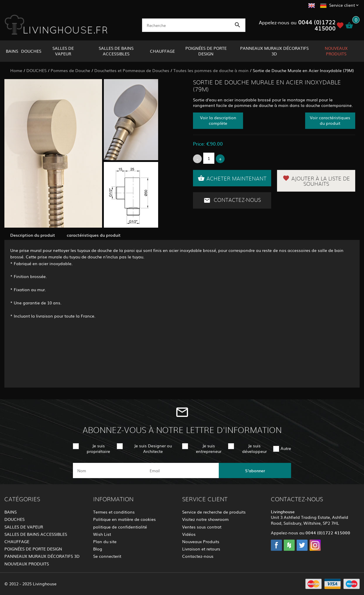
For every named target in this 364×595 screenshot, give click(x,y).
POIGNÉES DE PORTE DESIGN (206, 51)
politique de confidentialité (120, 527)
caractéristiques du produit (94, 235)
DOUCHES (31, 51)
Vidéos (189, 534)
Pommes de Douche (70, 70)
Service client (342, 5)
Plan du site (105, 541)
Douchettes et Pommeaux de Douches (132, 70)
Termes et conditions (114, 512)
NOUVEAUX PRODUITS (336, 51)
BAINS (12, 51)
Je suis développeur (254, 448)
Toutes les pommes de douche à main (211, 70)
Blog (98, 549)
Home (16, 70)
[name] (109, 470)
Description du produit (33, 235)
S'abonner (255, 470)
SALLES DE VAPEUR (63, 51)
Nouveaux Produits (201, 541)
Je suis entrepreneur (209, 448)
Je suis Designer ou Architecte (153, 448)
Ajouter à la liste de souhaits (316, 181)
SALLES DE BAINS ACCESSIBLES (116, 51)
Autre (286, 448)
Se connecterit (107, 556)
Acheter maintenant (232, 178)
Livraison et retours (201, 549)
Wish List (102, 534)
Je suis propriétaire (98, 448)
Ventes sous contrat (202, 527)
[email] (181, 470)
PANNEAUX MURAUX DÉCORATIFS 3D (274, 51)
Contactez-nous (232, 200)
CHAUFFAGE (162, 51)
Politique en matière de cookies (124, 519)
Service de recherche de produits (214, 512)
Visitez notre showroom (205, 519)
